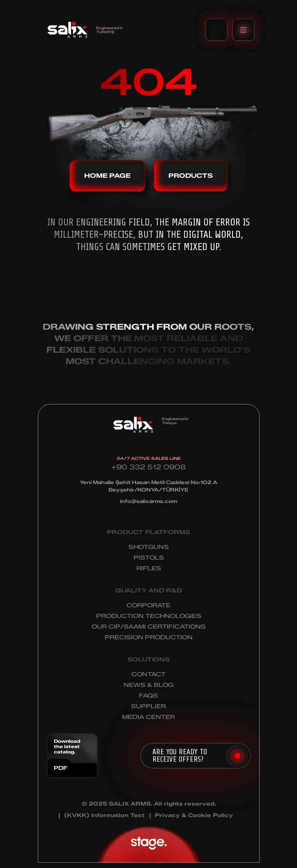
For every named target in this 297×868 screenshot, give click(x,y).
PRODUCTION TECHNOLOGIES (149, 616)
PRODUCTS (191, 176)
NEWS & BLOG (148, 685)
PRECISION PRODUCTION (149, 637)
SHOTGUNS (149, 547)
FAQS (148, 696)
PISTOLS (149, 558)
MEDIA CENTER (148, 717)
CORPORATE (148, 605)
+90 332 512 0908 (148, 467)
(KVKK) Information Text (104, 815)
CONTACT (148, 674)
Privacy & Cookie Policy (194, 815)
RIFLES (149, 568)
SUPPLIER (148, 706)
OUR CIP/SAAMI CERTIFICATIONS (149, 627)
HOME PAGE (107, 176)
